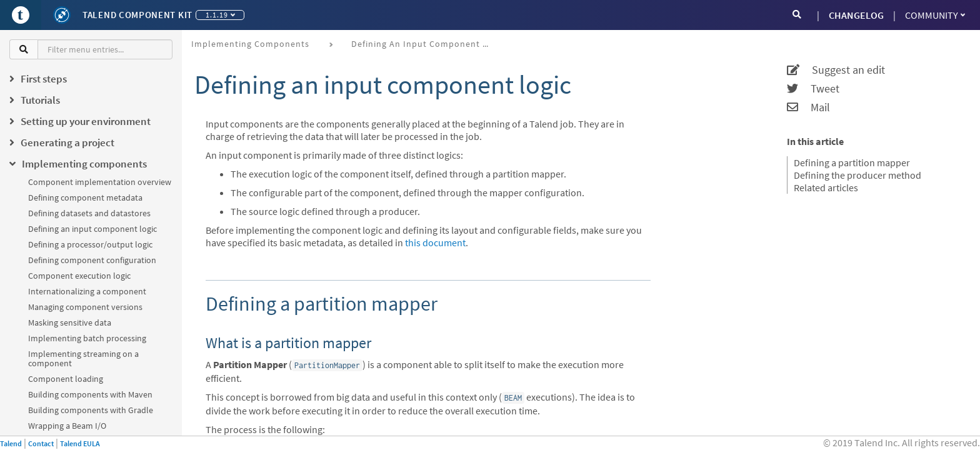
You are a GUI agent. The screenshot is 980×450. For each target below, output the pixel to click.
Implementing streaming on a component (83, 358)
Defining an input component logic (92, 229)
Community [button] (935, 15)
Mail (808, 107)
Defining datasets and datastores (89, 213)
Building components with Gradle (91, 410)
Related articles (826, 187)
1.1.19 (220, 15)
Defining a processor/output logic (90, 244)
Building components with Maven (90, 394)
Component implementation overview (100, 182)
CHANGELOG (856, 15)
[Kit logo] (62, 15)
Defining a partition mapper (852, 162)
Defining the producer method (857, 175)
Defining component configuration (92, 260)
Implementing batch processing (87, 338)
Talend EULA (80, 443)
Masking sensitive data (70, 322)
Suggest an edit (836, 70)
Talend (11, 443)
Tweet (813, 89)
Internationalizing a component (87, 291)
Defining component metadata (85, 197)
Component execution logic (79, 276)
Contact (41, 443)
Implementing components (250, 44)
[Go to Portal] (21, 15)
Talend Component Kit (137, 15)
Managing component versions (85, 307)
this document (435, 242)
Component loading (66, 379)
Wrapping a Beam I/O (67, 426)
